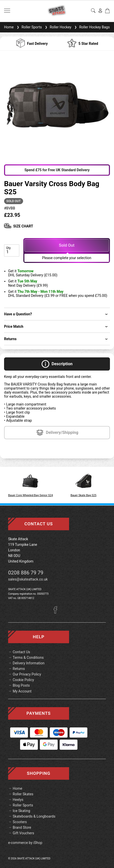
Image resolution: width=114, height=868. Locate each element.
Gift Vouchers (23, 833)
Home (9, 27)
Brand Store (22, 827)
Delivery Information (29, 663)
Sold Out (67, 245)
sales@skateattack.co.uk (28, 579)
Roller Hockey (58, 27)
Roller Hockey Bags (92, 27)
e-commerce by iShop (25, 843)
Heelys (18, 800)
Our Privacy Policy (27, 674)
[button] (10, 108)
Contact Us (21, 652)
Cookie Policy (23, 680)
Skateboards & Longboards (34, 816)
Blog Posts (21, 685)
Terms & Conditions (28, 658)
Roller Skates (23, 794)
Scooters (20, 822)
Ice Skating (21, 811)
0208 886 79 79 (26, 573)
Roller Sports (29, 27)
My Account (22, 691)
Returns (19, 669)
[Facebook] (57, 612)
